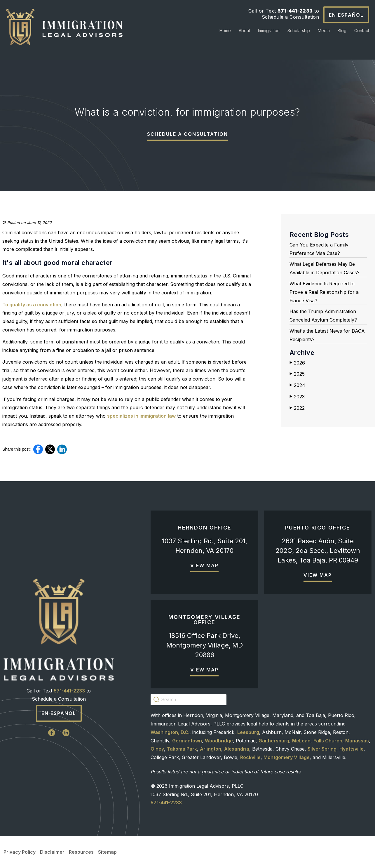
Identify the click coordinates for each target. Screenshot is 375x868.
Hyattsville (352, 749)
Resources (81, 852)
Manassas (357, 741)
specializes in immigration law (141, 416)
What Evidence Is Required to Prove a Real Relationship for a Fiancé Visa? (324, 292)
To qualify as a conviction (32, 305)
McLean (301, 741)
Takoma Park (182, 749)
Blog (342, 31)
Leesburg (248, 732)
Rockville (250, 757)
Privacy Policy (20, 852)
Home (225, 31)
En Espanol (59, 713)
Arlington (211, 749)
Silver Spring (322, 749)
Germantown (187, 741)
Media (324, 31)
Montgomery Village (287, 757)
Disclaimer (52, 852)
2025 (297, 374)
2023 (297, 397)
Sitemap (107, 852)
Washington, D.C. (170, 732)
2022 (297, 408)
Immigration (269, 31)
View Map (204, 565)
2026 (297, 363)
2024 (297, 385)
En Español (346, 15)
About (244, 31)
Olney (157, 749)
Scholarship (299, 31)
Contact (362, 31)
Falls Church (328, 741)
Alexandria (237, 749)
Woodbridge (219, 741)
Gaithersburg (274, 741)
